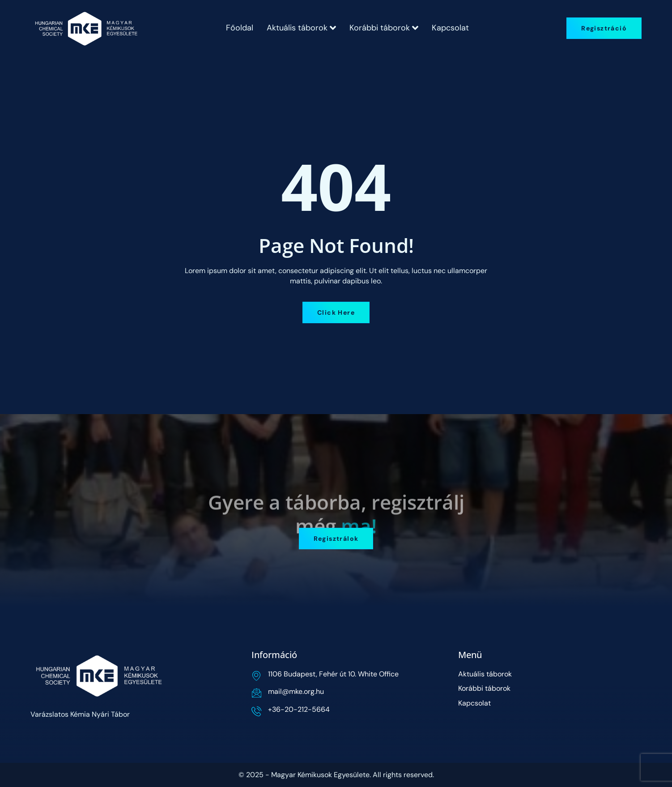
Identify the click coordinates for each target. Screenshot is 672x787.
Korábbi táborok (384, 28)
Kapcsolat (450, 28)
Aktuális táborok (301, 28)
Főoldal (240, 28)
